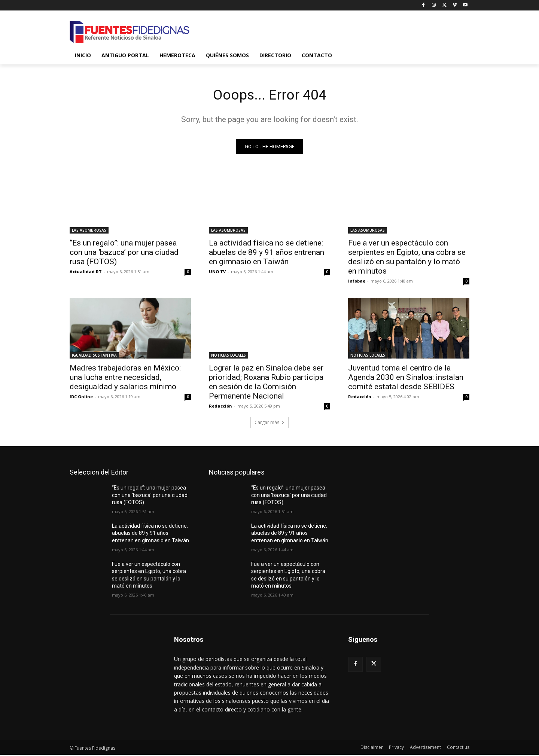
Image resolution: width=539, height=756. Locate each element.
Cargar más (269, 424)
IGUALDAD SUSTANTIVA (94, 357)
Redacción (220, 407)
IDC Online (81, 398)
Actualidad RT (86, 273)
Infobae (357, 282)
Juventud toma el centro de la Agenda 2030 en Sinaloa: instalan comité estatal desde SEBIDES (406, 379)
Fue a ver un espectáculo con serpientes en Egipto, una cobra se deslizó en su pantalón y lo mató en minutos (407, 258)
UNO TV (217, 273)
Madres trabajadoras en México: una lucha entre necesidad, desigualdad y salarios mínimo (125, 379)
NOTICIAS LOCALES (229, 357)
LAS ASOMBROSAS (89, 232)
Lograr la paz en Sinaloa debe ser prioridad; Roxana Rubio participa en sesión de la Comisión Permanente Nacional (266, 383)
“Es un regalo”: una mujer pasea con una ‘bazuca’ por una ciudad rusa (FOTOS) (124, 254)
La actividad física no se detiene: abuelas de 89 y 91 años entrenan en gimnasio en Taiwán (267, 254)
